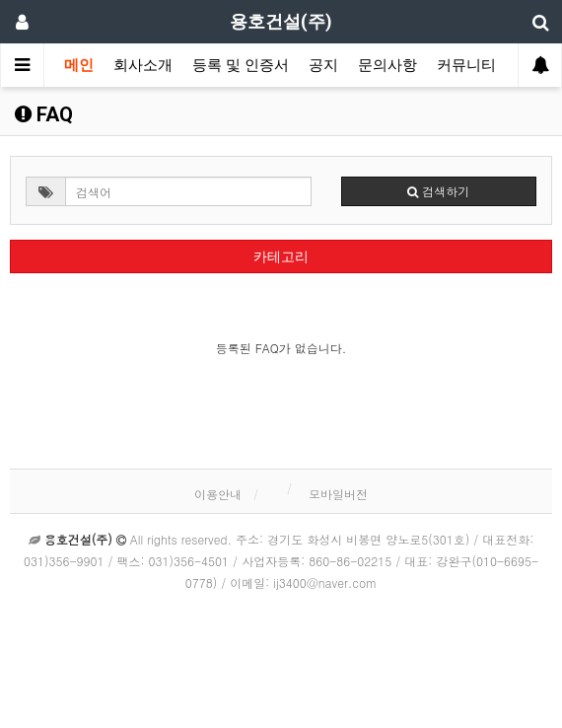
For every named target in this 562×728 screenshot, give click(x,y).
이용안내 (218, 494)
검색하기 (438, 191)
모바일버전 (338, 494)
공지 (323, 65)
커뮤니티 (466, 65)
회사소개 (143, 65)
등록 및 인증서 (241, 65)
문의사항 (387, 65)
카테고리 (281, 256)
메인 (79, 65)
